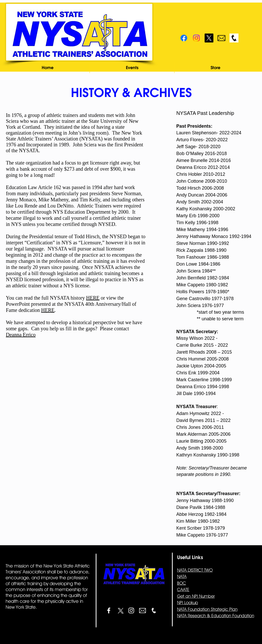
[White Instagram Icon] (131, 610)
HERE (93, 298)
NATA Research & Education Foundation (216, 616)
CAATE (183, 590)
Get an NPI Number (196, 596)
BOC (182, 583)
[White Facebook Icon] (109, 610)
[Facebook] (184, 38)
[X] (209, 38)
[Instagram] (196, 38)
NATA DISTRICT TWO (195, 570)
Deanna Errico (21, 335)
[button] (132, 68)
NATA (182, 576)
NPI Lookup (188, 603)
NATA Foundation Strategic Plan (207, 609)
